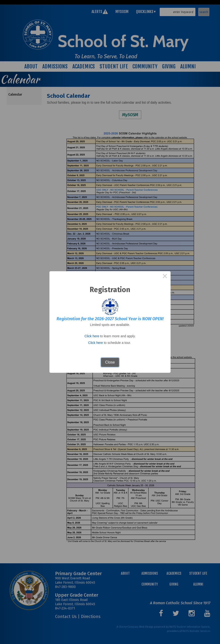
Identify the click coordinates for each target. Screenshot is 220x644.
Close (110, 362)
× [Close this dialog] (165, 277)
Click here (92, 336)
